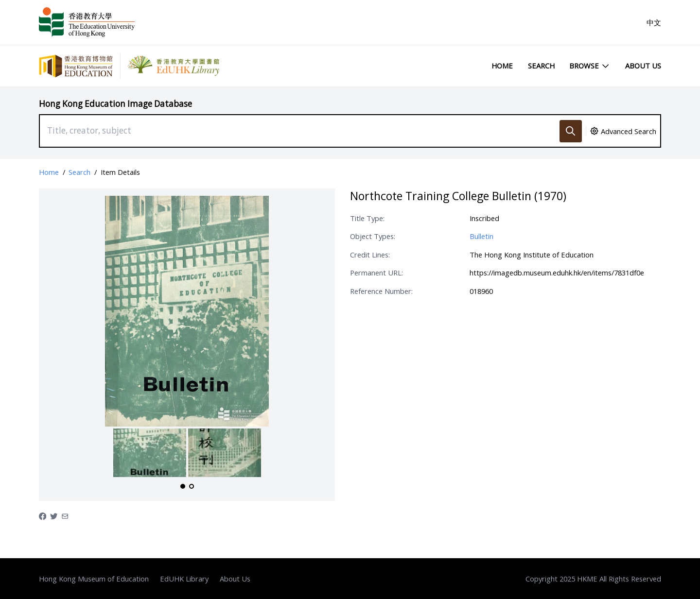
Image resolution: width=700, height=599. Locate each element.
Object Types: (373, 236)
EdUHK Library (184, 579)
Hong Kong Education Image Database (115, 104)
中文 (654, 22)
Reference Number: (381, 291)
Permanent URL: (376, 273)
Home (502, 66)
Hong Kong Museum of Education (94, 579)
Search (541, 66)
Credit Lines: (370, 255)
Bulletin (481, 236)
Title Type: (367, 218)
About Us (643, 66)
